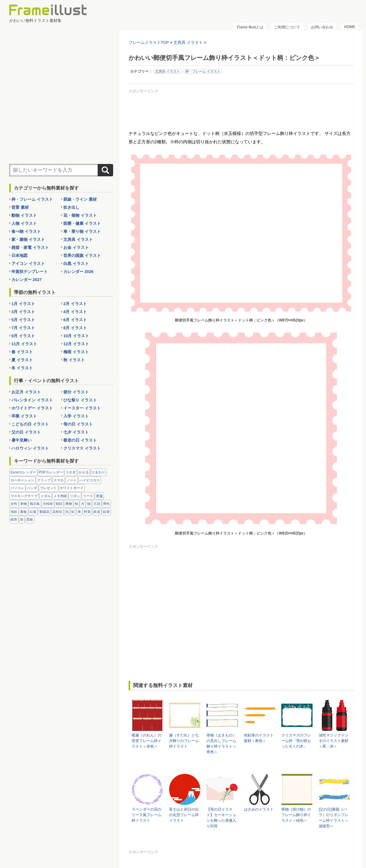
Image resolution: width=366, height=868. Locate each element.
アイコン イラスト (28, 264)
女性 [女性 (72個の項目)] (14, 504)
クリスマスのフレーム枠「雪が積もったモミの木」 (296, 741)
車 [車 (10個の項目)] (79, 512)
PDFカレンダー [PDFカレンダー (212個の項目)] (51, 472)
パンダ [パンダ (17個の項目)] (32, 488)
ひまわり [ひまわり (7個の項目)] (98, 472)
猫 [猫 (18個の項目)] (89, 504)
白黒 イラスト (76, 264)
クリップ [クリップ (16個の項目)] (44, 480)
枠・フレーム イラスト (203, 71)
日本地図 (19, 256)
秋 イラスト (74, 360)
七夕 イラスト (76, 432)
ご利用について (287, 27)
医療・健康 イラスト (82, 223)
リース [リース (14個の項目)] (88, 496)
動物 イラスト (24, 215)
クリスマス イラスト (82, 448)
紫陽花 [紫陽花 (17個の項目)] (44, 512)
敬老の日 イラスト (80, 440)
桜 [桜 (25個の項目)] (77, 504)
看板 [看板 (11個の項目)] (23, 512)
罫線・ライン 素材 (80, 199)
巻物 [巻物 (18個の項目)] (23, 504)
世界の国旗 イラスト (82, 256)
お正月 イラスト (26, 392)
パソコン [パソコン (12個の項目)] (17, 488)
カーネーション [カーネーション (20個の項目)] (22, 480)
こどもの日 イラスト (30, 424)
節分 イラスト (76, 392)
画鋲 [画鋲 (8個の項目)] (14, 512)
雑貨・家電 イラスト (30, 247)
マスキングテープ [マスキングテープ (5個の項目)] (24, 496)
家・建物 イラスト (28, 239)
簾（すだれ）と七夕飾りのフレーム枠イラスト (184, 741)
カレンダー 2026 (79, 272)
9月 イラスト (23, 336)
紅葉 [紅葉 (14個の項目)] (33, 512)
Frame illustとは (250, 27)
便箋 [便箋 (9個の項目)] (99, 496)
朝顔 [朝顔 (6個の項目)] (59, 504)
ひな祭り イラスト (80, 400)
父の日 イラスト (26, 432)
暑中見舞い (21, 440)
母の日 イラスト (78, 424)
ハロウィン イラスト (30, 448)
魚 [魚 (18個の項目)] (22, 519)
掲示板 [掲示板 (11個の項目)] (35, 504)
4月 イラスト (75, 312)
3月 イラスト (23, 312)
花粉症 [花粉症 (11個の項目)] (57, 512)
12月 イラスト (76, 344)
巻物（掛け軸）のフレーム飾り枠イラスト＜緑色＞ (296, 815)
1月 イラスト (23, 304)
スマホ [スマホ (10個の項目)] (59, 480)
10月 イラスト (76, 336)
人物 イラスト (24, 223)
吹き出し (71, 207)
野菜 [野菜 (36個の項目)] (87, 512)
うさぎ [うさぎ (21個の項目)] (71, 472)
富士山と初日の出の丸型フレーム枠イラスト (184, 815)
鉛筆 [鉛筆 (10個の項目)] (106, 512)
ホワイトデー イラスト (32, 408)
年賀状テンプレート (30, 272)
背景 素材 (20, 207)
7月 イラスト (23, 328)
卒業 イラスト (24, 416)
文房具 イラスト (168, 71)
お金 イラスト (76, 247)
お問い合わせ (322, 27)
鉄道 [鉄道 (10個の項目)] (97, 512)
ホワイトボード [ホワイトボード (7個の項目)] (72, 488)
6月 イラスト (75, 320)
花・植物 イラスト (80, 215)
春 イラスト (22, 352)
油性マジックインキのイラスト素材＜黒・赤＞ (334, 741)
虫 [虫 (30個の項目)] (67, 512)
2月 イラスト (75, 304)
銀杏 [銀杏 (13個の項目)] (14, 519)
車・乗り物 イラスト (82, 231)
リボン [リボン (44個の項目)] (75, 496)
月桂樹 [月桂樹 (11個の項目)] (48, 504)
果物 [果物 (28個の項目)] (69, 504)
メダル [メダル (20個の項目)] (46, 496)
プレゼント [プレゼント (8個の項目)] (48, 488)
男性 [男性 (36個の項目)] (106, 504)
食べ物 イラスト (26, 231)
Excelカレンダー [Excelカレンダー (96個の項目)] (23, 472)
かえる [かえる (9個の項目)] (84, 472)
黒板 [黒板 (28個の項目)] (30, 519)
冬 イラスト (22, 368)
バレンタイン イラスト (32, 400)
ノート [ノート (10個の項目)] (72, 480)
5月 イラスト (23, 320)
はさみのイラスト (259, 809)
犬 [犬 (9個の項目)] (83, 504)
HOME (350, 27)
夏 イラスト (22, 360)
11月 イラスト (24, 344)
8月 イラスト (75, 328)
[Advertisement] (241, 109)
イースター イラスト (82, 408)
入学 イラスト (76, 416)
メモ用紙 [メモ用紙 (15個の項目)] (60, 496)
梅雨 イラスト (76, 352)
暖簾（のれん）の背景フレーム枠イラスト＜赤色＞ (147, 741)
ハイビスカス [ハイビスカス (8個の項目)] (90, 480)
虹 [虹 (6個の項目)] (73, 512)
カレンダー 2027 (27, 280)
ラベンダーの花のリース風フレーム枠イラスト (147, 815)
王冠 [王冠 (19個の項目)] (97, 504)
